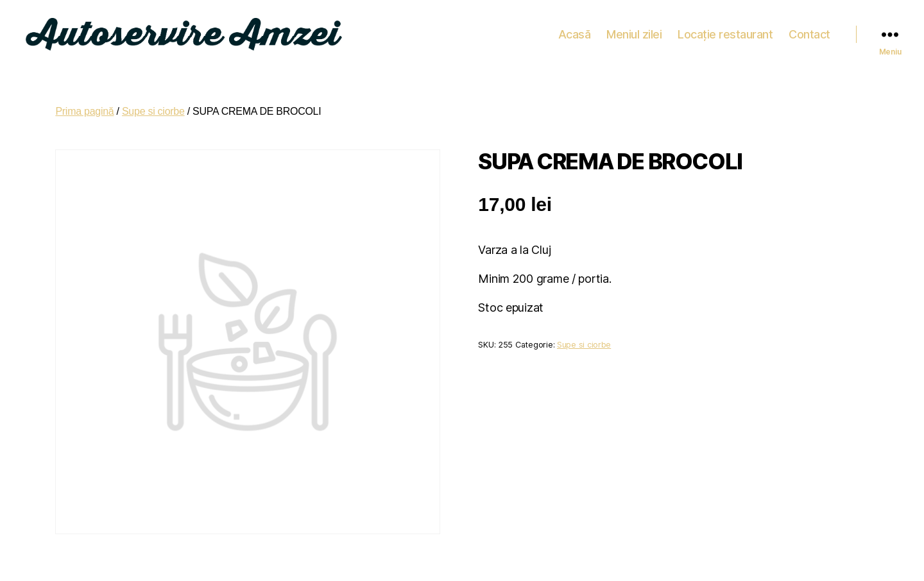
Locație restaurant (725, 32)
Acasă (575, 32)
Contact (809, 32)
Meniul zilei (634, 32)
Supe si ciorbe (153, 107)
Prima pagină (84, 107)
